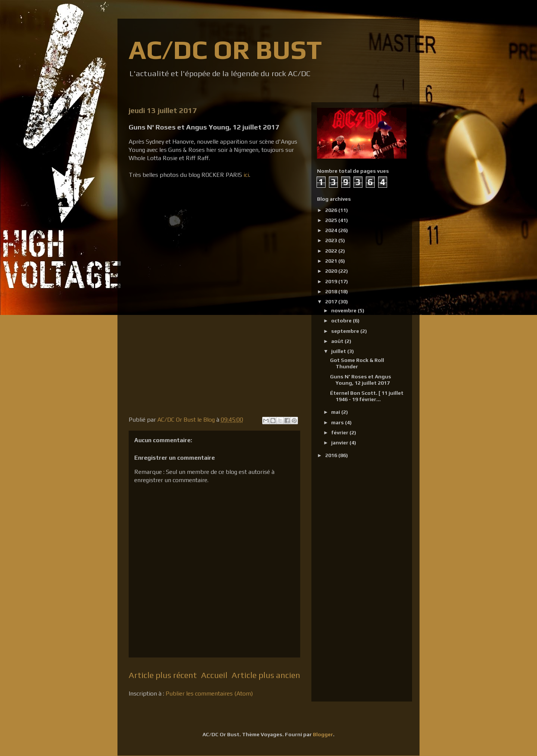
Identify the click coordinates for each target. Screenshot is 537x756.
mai (336, 412)
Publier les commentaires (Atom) (209, 693)
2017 (332, 302)
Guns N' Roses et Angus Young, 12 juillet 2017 (361, 380)
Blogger (323, 734)
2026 (332, 210)
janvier (340, 443)
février (340, 432)
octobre (342, 321)
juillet (339, 351)
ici (246, 175)
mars (338, 422)
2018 (332, 291)
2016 (332, 455)
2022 (332, 251)
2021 (332, 261)
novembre (344, 310)
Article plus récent (163, 675)
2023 (332, 240)
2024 (332, 230)
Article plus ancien (266, 675)
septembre (346, 331)
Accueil (214, 675)
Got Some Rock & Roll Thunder (357, 363)
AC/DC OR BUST (225, 49)
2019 (332, 281)
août (338, 341)
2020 (332, 271)
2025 (332, 220)
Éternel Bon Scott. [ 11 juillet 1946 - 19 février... (367, 396)
